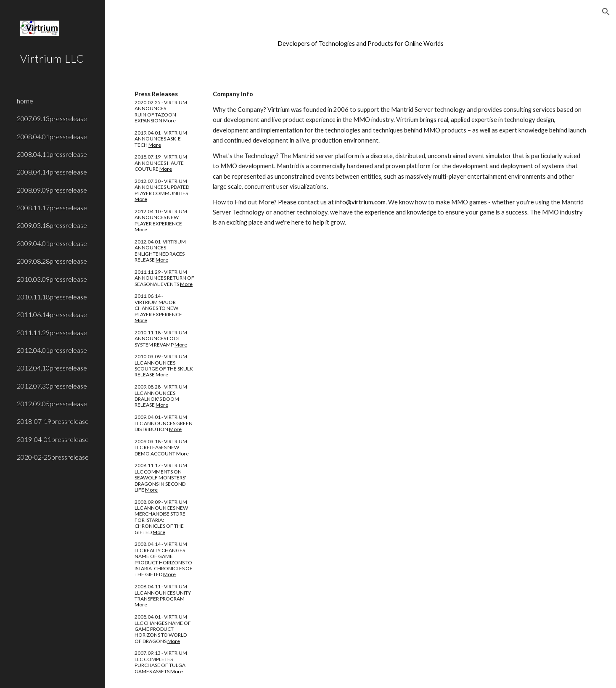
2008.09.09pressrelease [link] (52, 190)
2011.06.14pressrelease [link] (52, 314)
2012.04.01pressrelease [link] (52, 350)
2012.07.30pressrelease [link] (52, 386)
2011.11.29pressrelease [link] (52, 332)
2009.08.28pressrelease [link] (52, 261)
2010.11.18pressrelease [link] (52, 297)
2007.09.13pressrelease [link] (52, 118)
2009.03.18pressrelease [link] (52, 225)
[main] (361, 44)
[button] (606, 12)
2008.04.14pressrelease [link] (52, 172)
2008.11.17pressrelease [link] (52, 208)
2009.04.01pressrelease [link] (52, 243)
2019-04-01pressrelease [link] (53, 439)
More (169, 120)
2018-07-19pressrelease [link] (53, 421)
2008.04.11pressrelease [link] (52, 154)
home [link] (25, 101)
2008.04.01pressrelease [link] (52, 136)
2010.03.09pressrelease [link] (52, 279)
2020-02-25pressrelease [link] (53, 457)
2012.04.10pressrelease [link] (52, 368)
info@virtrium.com (360, 202)
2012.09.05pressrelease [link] (52, 404)
